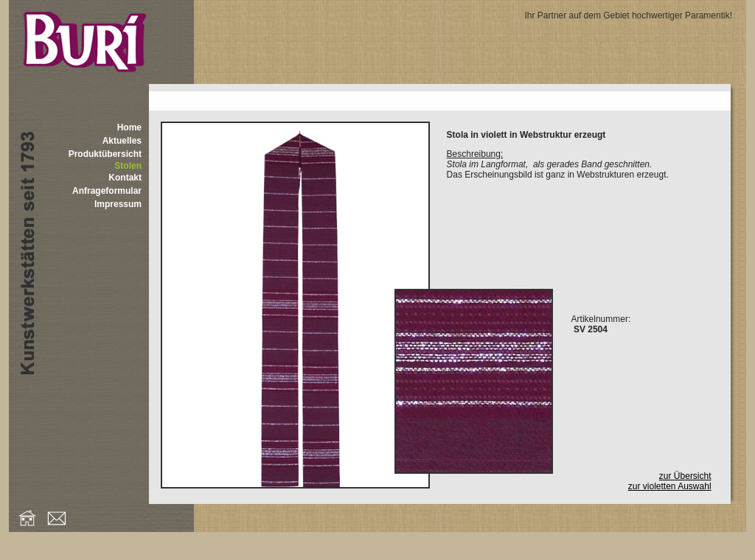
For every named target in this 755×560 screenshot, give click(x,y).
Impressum (118, 204)
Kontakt (125, 178)
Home (129, 127)
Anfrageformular (107, 191)
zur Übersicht (685, 476)
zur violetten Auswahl (670, 486)
